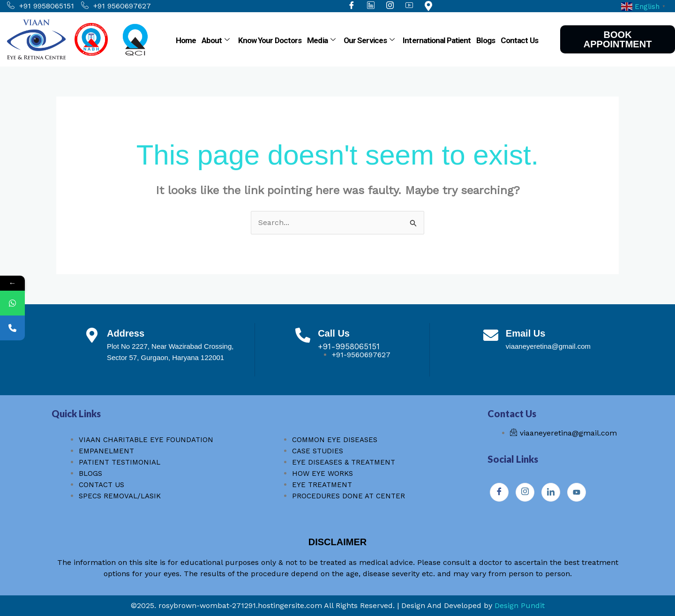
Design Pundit (520, 605)
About (216, 40)
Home (186, 40)
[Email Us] (491, 335)
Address (126, 333)
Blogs (486, 40)
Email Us (525, 333)
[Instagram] (525, 492)
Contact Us (519, 40)
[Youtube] (577, 492)
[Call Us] (303, 335)
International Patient (437, 40)
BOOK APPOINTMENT (618, 39)
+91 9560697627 (116, 6)
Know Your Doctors (270, 40)
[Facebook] (499, 492)
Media (321, 40)
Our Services (369, 40)
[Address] (92, 335)
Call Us (334, 333)
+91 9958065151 (41, 6)
